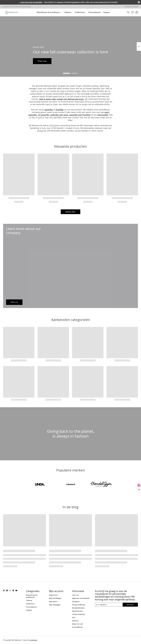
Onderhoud (30, 604)
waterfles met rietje (59, 115)
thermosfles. (103, 115)
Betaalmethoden (78, 608)
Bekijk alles (70, 212)
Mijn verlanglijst (55, 605)
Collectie (29, 600)
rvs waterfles (44, 115)
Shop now (42, 61)
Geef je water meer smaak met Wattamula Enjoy (61, 99)
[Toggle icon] (128, 12)
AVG (74, 618)
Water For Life (77, 624)
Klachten (75, 621)
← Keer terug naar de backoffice (31, 2)
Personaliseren (95, 12)
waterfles (49, 110)
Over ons (75, 595)
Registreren (53, 595)
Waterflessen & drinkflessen (32, 596)
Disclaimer (76, 601)
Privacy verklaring (78, 605)
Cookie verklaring (78, 614)
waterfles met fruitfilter (80, 115)
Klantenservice (77, 611)
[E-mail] (109, 605)
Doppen (107, 12)
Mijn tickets (53, 601)
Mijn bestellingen (55, 598)
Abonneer (130, 605)
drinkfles (60, 110)
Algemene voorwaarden (81, 598)
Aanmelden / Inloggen (131, 7)
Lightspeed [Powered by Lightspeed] (34, 640)
